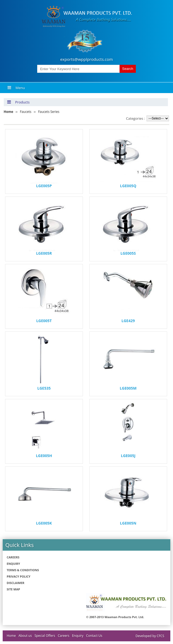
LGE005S (128, 253)
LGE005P (44, 186)
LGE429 (128, 321)
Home (11, 636)
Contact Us (94, 636)
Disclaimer (16, 583)
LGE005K (44, 523)
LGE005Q (128, 186)
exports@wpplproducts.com (86, 59)
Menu (16, 88)
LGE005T (44, 321)
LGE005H (44, 456)
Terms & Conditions (23, 570)
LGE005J (128, 456)
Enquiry (13, 564)
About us (25, 636)
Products (18, 102)
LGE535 (44, 388)
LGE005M (128, 388)
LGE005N (128, 523)
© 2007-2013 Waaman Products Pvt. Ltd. (115, 617)
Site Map (13, 589)
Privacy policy (19, 576)
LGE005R (44, 253)
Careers (13, 557)
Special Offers (45, 636)
